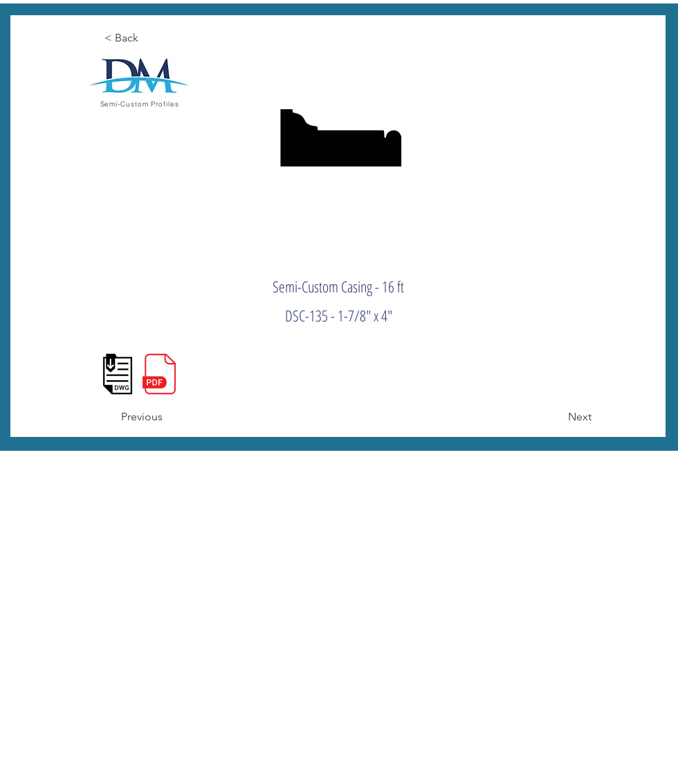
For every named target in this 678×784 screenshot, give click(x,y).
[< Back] (149, 38)
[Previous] (166, 417)
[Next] (557, 417)
